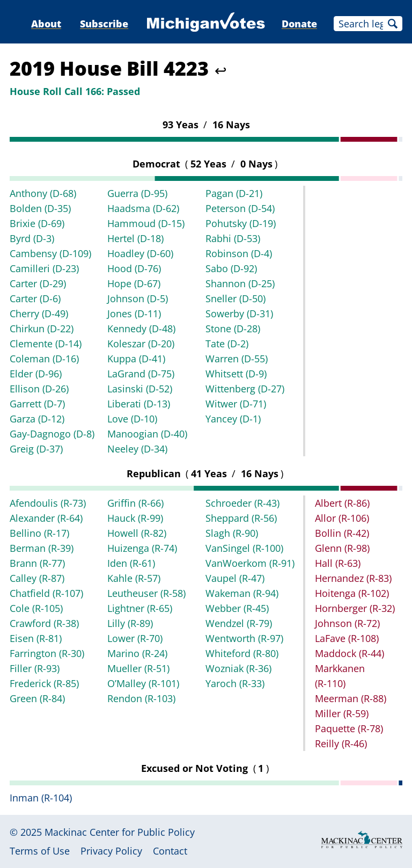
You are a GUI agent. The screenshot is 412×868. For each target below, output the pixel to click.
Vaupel (235, 578)
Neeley (137, 449)
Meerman (351, 698)
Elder (36, 374)
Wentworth (244, 638)
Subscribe (104, 24)
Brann (37, 563)
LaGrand (141, 374)
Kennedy (141, 329)
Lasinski (140, 389)
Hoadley (140, 253)
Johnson (138, 298)
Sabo (231, 268)
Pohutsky (241, 223)
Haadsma (143, 208)
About (46, 24)
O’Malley (143, 683)
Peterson (240, 208)
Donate (299, 24)
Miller (342, 713)
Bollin (342, 533)
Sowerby (239, 313)
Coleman (44, 359)
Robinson (239, 253)
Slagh (232, 533)
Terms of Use (40, 851)
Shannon (240, 283)
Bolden (40, 208)
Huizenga (142, 548)
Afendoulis (48, 503)
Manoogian (147, 434)
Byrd (32, 238)
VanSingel (244, 548)
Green (37, 698)
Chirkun (42, 329)
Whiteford (242, 653)
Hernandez (353, 578)
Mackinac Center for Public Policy (120, 832)
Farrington (47, 653)
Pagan (234, 193)
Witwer (236, 404)
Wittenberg (245, 389)
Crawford (44, 623)
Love (132, 419)
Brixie (37, 223)
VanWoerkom (250, 563)
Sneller (236, 298)
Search (393, 24)
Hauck (135, 518)
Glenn (342, 548)
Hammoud (146, 223)
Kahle (134, 578)
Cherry (39, 313)
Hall (338, 563)
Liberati (139, 404)
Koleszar (141, 344)
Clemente (46, 344)
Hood (134, 268)
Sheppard (241, 518)
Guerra (137, 193)
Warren (237, 359)
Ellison (39, 389)
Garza (37, 419)
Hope (134, 283)
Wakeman (242, 593)
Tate (227, 344)
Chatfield (46, 593)
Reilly (341, 743)
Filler (35, 668)
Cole (36, 608)
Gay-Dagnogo (52, 434)
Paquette (349, 728)
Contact (170, 851)
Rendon (141, 698)
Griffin (135, 503)
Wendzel (239, 623)
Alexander (46, 518)
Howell (137, 533)
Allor (342, 518)
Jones (134, 313)
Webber (237, 608)
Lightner (140, 608)
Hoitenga (352, 593)
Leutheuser (146, 593)
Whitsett (236, 374)
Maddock (350, 653)
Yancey (233, 419)
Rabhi (233, 238)
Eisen (36, 638)
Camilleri (44, 268)
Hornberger (355, 608)
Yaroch (235, 683)
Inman (41, 798)
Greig (36, 449)
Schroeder (242, 503)
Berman (42, 548)
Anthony (43, 193)
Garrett (37, 404)
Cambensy (50, 253)
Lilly (130, 623)
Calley (37, 578)
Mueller (138, 668)
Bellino (39, 533)
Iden (131, 563)
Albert (342, 503)
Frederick (44, 683)
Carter (38, 283)
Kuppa (136, 359)
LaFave (347, 638)
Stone (233, 329)
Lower (135, 638)
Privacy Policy (111, 851)
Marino (137, 653)
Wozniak (238, 668)
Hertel (135, 238)
